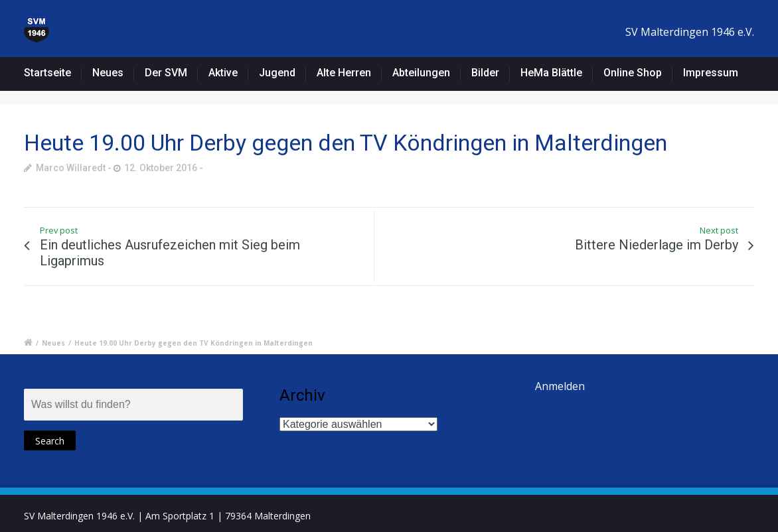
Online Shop (633, 73)
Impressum (711, 73)
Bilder (485, 73)
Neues (108, 73)
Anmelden (560, 386)
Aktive (223, 73)
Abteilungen (421, 73)
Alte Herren (344, 73)
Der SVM (166, 73)
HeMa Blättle (551, 73)
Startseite (47, 73)
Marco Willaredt (71, 168)
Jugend (277, 73)
